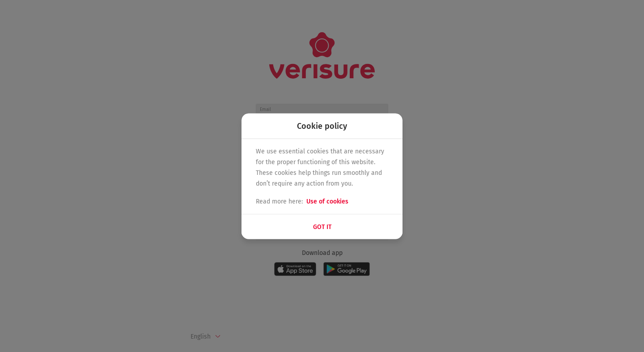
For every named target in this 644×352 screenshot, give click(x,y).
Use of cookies (327, 201)
